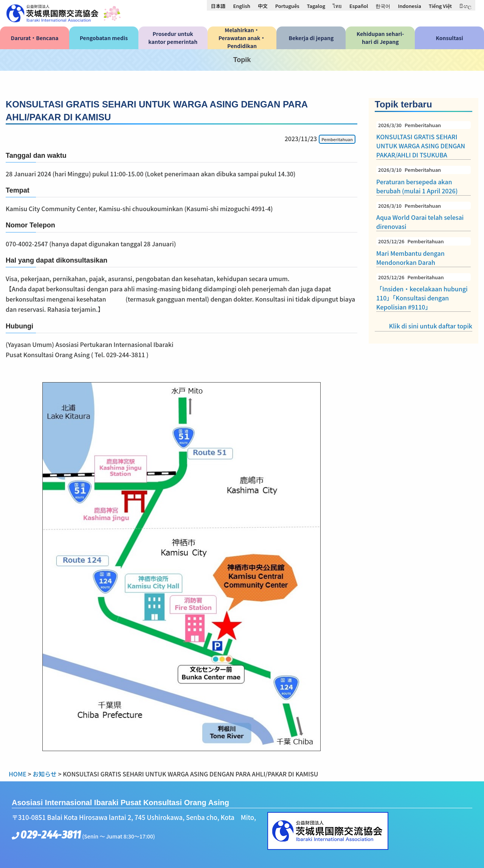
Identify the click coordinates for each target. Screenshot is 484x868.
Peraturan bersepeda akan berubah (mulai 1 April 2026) (423, 180)
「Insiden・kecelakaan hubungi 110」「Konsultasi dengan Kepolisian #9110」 (423, 292)
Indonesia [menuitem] (409, 6)
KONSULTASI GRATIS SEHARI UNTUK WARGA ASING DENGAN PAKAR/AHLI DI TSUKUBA (423, 140)
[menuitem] (218, 6)
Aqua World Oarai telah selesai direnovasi (423, 216)
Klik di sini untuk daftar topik (431, 326)
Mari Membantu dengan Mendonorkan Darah (423, 252)
